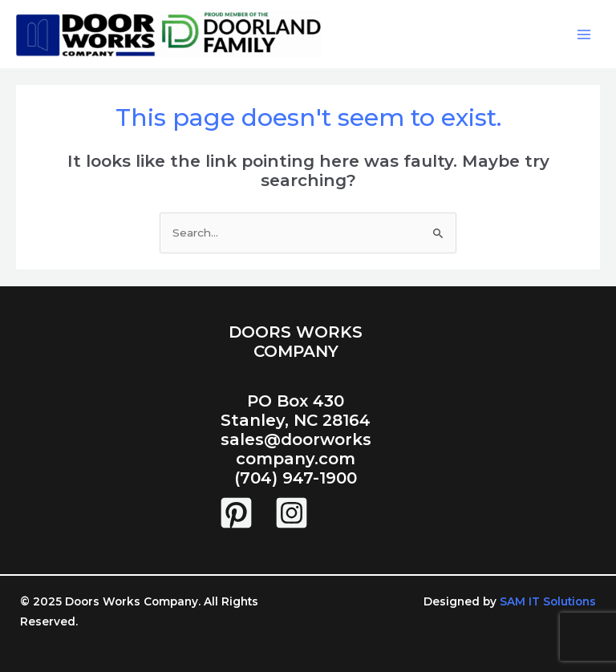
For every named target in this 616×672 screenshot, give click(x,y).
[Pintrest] (236, 513)
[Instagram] (292, 513)
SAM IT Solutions (546, 601)
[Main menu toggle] (584, 34)
